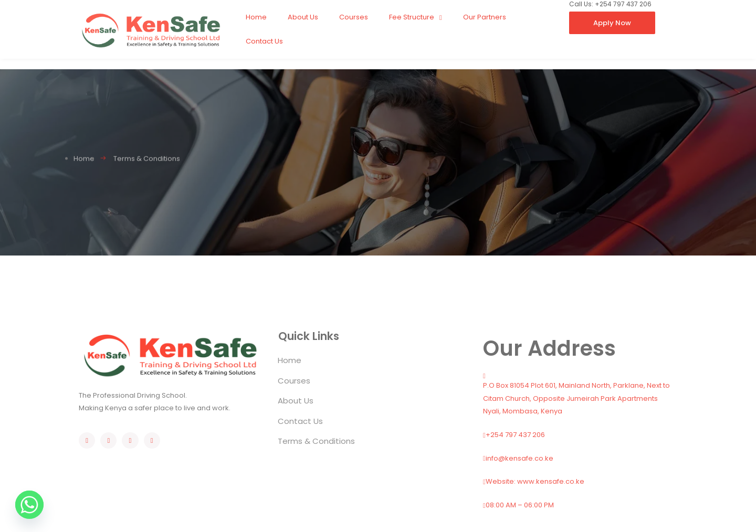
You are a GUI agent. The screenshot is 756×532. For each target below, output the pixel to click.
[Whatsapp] (29, 505)
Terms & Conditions (316, 441)
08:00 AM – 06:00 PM (518, 505)
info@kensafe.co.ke (518, 458)
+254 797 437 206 (514, 435)
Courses (354, 17)
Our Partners (485, 17)
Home (256, 17)
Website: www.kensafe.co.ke (534, 481)
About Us (303, 17)
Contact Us (264, 41)
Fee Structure (416, 18)
